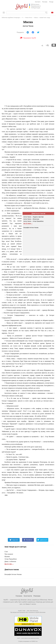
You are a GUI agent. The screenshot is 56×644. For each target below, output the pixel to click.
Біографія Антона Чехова (31, 228)
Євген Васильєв (34, 611)
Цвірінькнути (42, 540)
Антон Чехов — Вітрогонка (31, 219)
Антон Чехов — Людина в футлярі (33, 217)
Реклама (45, 2)
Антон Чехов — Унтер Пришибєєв (33, 221)
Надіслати (14, 540)
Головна (19, 596)
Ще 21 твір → (9, 564)
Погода (51, 2)
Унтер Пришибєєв (11, 559)
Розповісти (28, 540)
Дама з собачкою (10, 561)
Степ (6, 552)
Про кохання (9, 554)
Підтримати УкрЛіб (28, 38)
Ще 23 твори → (28, 223)
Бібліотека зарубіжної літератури (11, 18)
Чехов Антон (29, 18)
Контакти (38, 2)
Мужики (7, 557)
